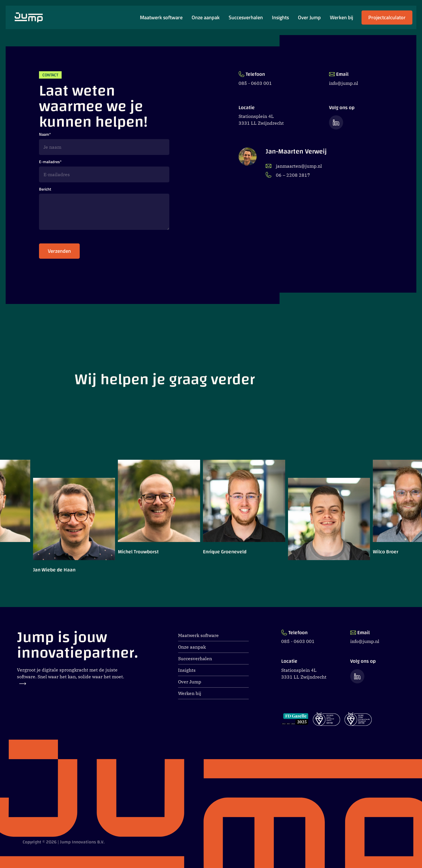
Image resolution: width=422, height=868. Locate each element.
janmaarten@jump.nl (294, 166)
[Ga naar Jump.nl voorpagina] (29, 17)
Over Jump (309, 18)
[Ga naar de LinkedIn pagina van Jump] (336, 122)
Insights (280, 18)
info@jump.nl (344, 83)
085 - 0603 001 (255, 83)
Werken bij (341, 18)
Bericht (45, 189)
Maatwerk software (161, 18)
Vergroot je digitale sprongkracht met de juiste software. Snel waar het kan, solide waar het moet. (71, 676)
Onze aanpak (206, 18)
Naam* (45, 134)
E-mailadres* (50, 162)
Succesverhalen (246, 18)
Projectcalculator (387, 19)
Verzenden (59, 253)
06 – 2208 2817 (288, 175)
